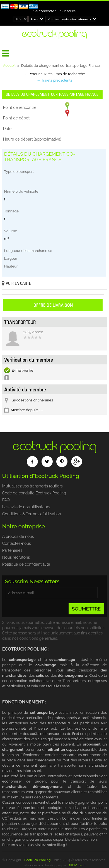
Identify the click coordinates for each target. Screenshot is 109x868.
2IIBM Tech (77, 865)
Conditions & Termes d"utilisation (32, 514)
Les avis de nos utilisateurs (26, 507)
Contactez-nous (17, 543)
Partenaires (12, 550)
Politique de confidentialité (26, 564)
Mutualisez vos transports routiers (32, 486)
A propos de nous (18, 536)
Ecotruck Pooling (37, 860)
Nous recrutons (16, 557)
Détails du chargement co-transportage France (52, 94)
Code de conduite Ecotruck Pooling (34, 493)
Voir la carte (16, 284)
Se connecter (45, 11)
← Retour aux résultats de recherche (55, 74)
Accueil (9, 66)
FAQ (6, 500)
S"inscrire (68, 11)
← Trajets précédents (55, 80)
